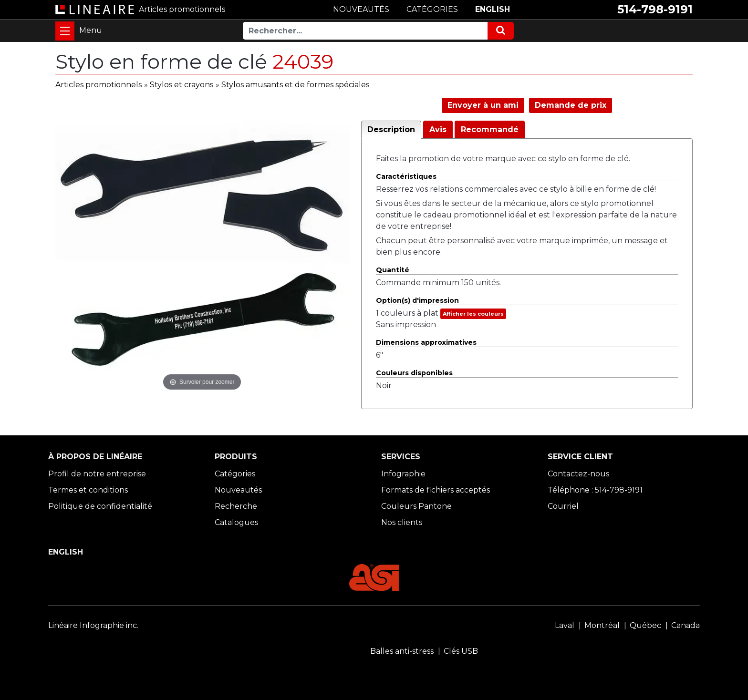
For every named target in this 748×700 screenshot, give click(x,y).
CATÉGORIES (432, 9)
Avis (438, 129)
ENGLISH (493, 9)
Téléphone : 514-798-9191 (595, 490)
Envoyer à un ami (483, 105)
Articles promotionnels (99, 85)
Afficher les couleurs (473, 314)
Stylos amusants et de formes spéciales (295, 85)
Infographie (403, 474)
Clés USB (461, 651)
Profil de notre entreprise (97, 474)
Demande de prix (571, 105)
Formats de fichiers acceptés (436, 490)
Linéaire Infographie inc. (93, 625)
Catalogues (236, 522)
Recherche (236, 506)
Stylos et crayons (182, 85)
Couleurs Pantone (416, 506)
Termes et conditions (88, 490)
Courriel (563, 506)
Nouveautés (238, 490)
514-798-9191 (655, 9)
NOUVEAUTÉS (361, 9)
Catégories (235, 474)
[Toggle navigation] (65, 31)
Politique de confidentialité (100, 506)
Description (391, 129)
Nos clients (402, 522)
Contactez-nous (578, 474)
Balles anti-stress (402, 651)
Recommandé (490, 129)
